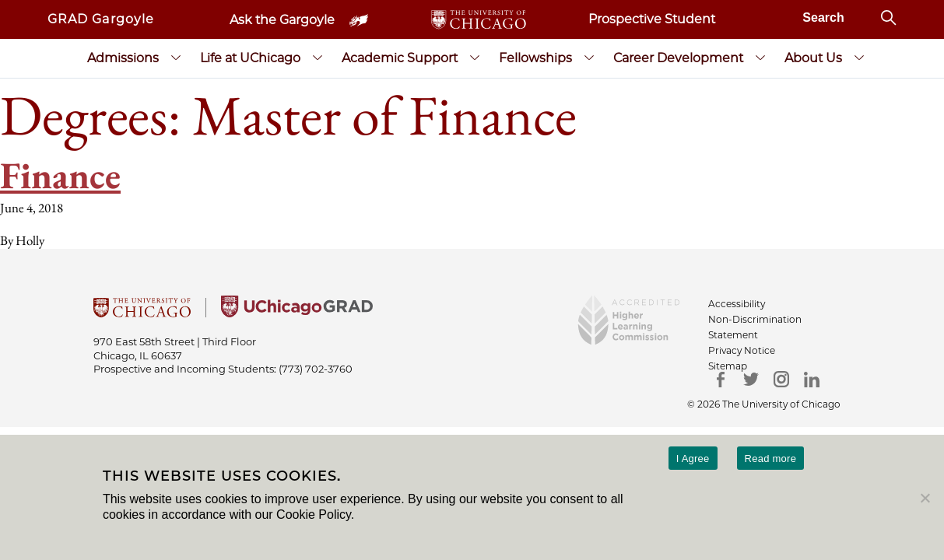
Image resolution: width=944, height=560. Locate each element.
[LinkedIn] (811, 379)
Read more (771, 458)
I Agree (693, 458)
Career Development (678, 58)
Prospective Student (652, 19)
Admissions (123, 58)
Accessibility (737, 304)
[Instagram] (781, 379)
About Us (813, 58)
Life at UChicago (250, 58)
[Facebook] (720, 379)
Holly (30, 240)
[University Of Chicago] (142, 313)
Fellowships (535, 58)
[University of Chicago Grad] (297, 313)
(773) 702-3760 (316, 369)
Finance (60, 175)
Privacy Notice (742, 350)
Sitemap (728, 366)
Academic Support (400, 58)
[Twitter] (751, 379)
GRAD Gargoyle (101, 19)
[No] (925, 498)
